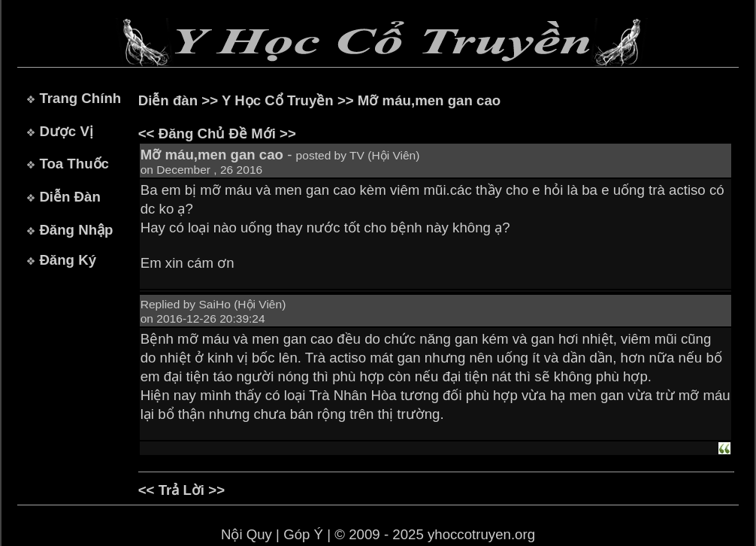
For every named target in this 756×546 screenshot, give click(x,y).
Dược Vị (66, 131)
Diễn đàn (168, 100)
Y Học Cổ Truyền (278, 100)
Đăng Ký (68, 260)
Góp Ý (303, 534)
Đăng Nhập (76, 230)
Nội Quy (246, 534)
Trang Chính (80, 98)
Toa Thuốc (74, 164)
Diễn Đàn (70, 197)
